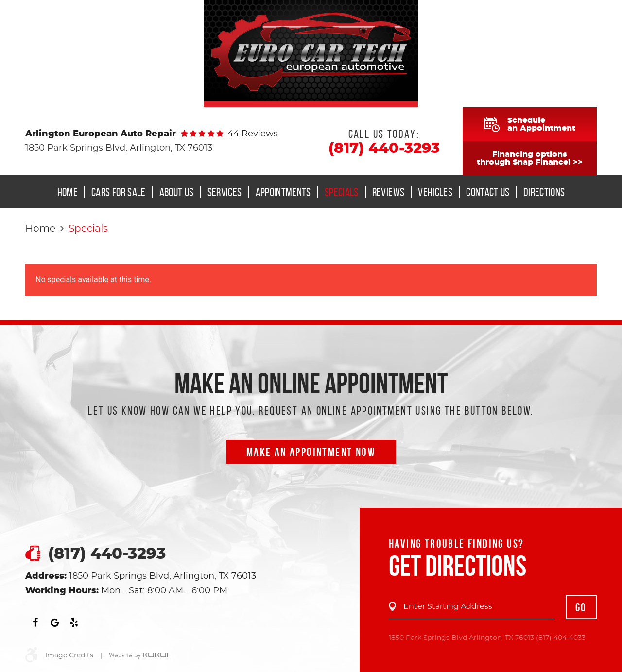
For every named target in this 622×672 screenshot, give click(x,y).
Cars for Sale (119, 192)
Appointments (283, 192)
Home (68, 192)
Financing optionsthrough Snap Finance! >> (530, 158)
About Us (177, 192)
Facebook (35, 622)
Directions (544, 192)
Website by (138, 656)
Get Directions (458, 566)
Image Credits (69, 655)
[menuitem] (71, 192)
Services (225, 192)
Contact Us (488, 192)
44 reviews (253, 134)
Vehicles (435, 192)
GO (581, 607)
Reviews (389, 192)
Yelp (74, 622)
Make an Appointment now (311, 452)
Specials (342, 192)
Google (54, 622)
